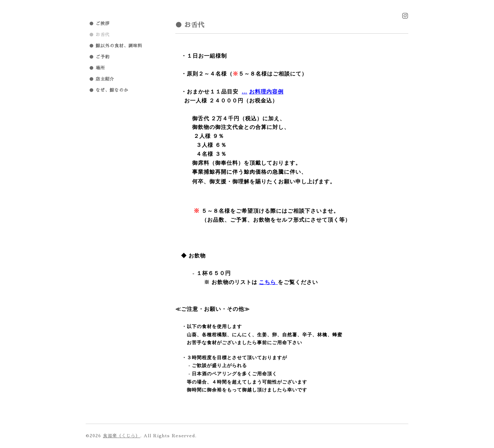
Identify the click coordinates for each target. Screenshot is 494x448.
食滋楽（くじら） (122, 436)
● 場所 (97, 68)
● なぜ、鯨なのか (109, 90)
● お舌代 (99, 35)
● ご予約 (99, 57)
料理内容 (266, 92)
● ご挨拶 (99, 24)
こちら (267, 282)
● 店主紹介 (102, 79)
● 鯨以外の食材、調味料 (116, 46)
